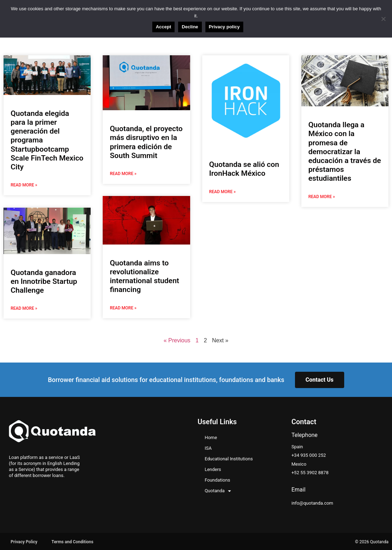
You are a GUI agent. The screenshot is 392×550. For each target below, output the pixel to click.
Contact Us (320, 379)
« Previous (177, 340)
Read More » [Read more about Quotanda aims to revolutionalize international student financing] (123, 308)
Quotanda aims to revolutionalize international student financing (144, 276)
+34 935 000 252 (309, 455)
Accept (163, 27)
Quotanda (218, 490)
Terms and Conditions (73, 541)
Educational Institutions (229, 458)
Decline (190, 27)
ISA (208, 447)
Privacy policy (224, 27)
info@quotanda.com (312, 502)
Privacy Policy (24, 541)
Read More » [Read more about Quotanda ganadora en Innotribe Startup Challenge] (24, 308)
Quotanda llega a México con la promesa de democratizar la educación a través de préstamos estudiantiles (345, 151)
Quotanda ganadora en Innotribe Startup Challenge (44, 281)
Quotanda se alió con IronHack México (244, 169)
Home (211, 437)
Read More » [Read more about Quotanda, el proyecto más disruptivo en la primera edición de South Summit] (123, 174)
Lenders (213, 469)
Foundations (217, 479)
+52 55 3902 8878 (310, 472)
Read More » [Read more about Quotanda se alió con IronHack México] (223, 191)
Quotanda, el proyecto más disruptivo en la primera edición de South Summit (146, 142)
